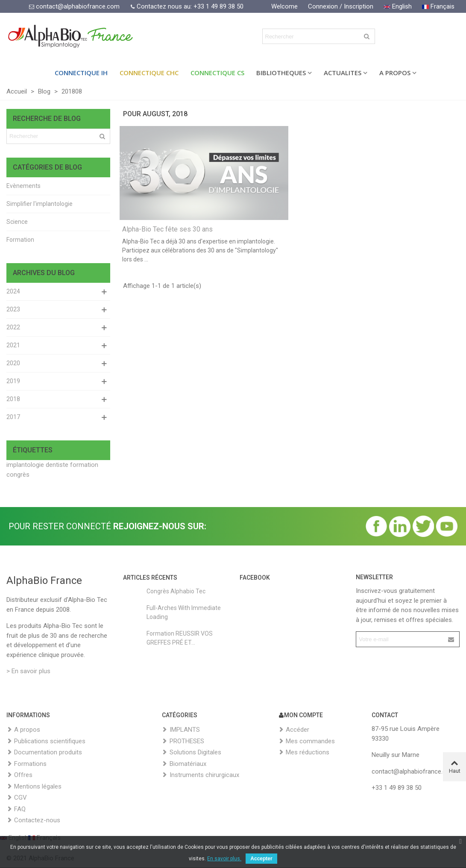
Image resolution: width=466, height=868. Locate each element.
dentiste (57, 465)
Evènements (23, 186)
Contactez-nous (33, 820)
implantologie (25, 465)
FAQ (16, 809)
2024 (13, 291)
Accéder (294, 730)
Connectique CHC (149, 73)
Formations (26, 764)
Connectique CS (217, 73)
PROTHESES (183, 741)
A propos (23, 730)
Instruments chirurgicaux (201, 775)
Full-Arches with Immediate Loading (184, 612)
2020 (13, 363)
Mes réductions (304, 752)
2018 (13, 399)
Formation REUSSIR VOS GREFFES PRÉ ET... (180, 638)
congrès (18, 475)
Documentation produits (44, 752)
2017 (13, 417)
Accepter (261, 859)
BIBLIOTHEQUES (281, 73)
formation (84, 465)
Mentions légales (34, 787)
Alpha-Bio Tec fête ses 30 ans (167, 229)
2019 (13, 381)
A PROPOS (395, 73)
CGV (17, 798)
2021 (13, 345)
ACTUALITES (343, 73)
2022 (13, 327)
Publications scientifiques (46, 741)
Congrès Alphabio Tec (176, 591)
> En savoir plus (28, 671)
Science (17, 222)
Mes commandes (306, 741)
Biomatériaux (184, 764)
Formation (20, 240)
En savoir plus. (224, 859)
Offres (19, 775)
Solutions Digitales (192, 752)
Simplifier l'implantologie (40, 204)
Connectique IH (81, 73)
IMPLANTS (181, 730)
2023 (13, 309)
